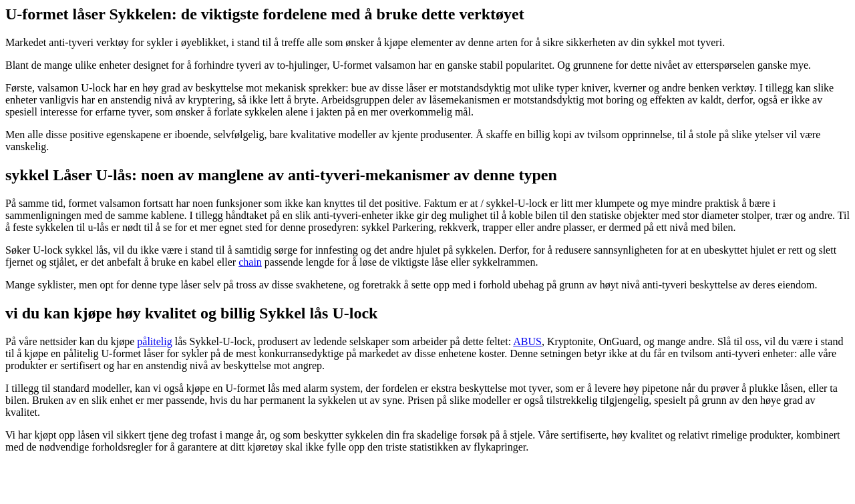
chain (250, 262)
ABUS (527, 341)
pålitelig (154, 341)
